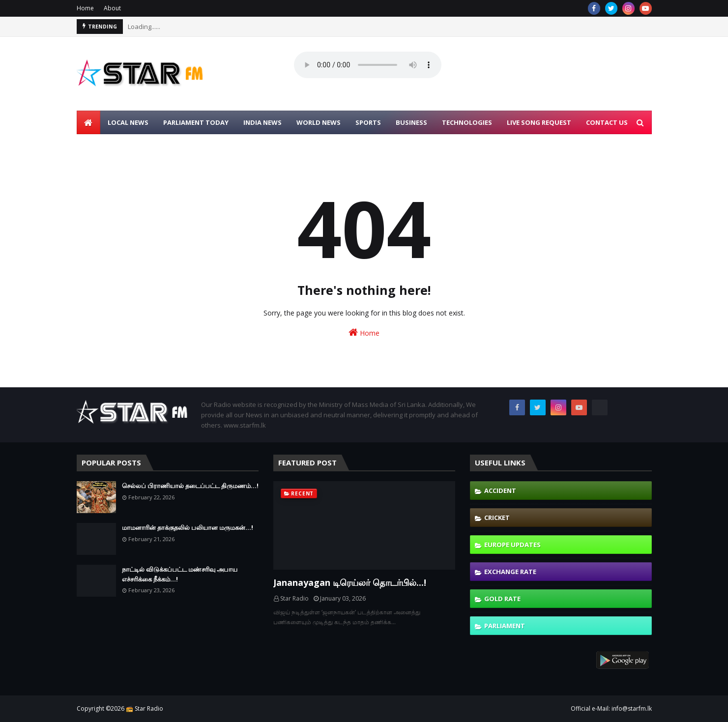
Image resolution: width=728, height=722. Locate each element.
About (112, 8)
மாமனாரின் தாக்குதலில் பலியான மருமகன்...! (188, 527)
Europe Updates (512, 545)
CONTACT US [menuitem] (607, 122)
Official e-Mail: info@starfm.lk (611, 708)
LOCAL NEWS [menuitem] (128, 122)
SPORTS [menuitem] (368, 122)
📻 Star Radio (145, 708)
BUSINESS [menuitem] (411, 122)
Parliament (505, 626)
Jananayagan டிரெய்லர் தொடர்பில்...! (350, 582)
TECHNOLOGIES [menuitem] (467, 122)
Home (85, 8)
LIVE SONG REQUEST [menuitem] (539, 122)
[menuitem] (88, 122)
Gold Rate (502, 599)
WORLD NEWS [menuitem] (319, 122)
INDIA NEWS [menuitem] (262, 122)
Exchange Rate (510, 572)
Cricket (497, 518)
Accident (500, 491)
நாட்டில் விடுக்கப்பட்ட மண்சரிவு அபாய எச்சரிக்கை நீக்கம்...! (180, 574)
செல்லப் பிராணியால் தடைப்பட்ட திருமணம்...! (190, 486)
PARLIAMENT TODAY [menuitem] (196, 122)
